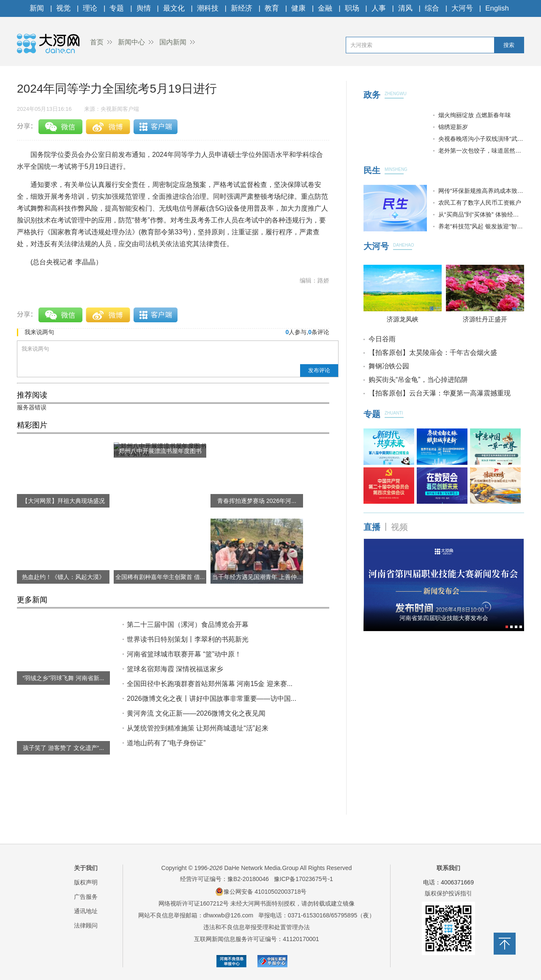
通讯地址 (86, 911)
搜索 (509, 45)
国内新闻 (173, 42)
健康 (298, 8)
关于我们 (86, 868)
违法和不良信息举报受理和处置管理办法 (257, 927)
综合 (432, 8)
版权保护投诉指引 (448, 893)
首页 (97, 42)
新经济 (242, 8)
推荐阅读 (32, 395)
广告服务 (86, 897)
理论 (90, 8)
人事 (379, 8)
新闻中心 (131, 42)
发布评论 (319, 370)
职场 (352, 8)
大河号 (462, 8)
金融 (325, 8)
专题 (117, 8)
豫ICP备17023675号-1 (303, 879)
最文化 (174, 8)
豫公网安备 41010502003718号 (261, 892)
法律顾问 (86, 925)
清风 (405, 8)
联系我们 (448, 868)
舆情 (144, 8)
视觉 (63, 8)
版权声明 (86, 882)
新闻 (37, 8)
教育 (272, 8)
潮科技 (208, 8)
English (497, 8)
